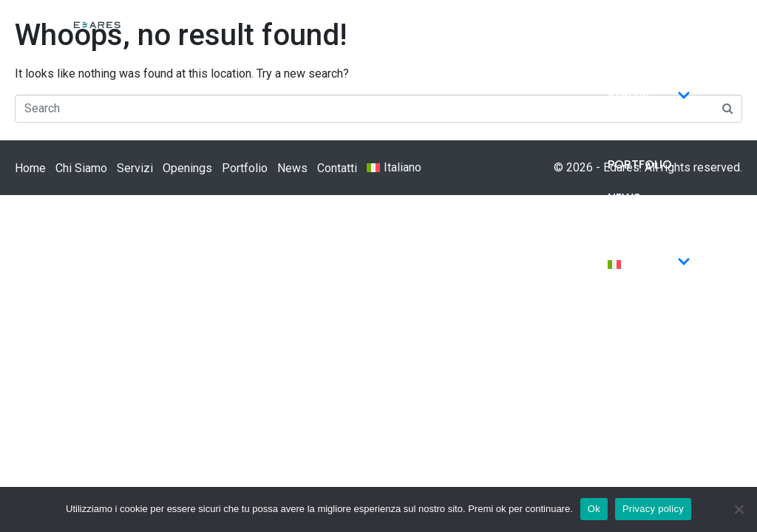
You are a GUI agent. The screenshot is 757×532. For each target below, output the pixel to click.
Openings (637, 131)
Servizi (649, 98)
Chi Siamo (639, 65)
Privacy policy (653, 509)
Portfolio (640, 164)
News (624, 198)
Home (625, 31)
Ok (594, 509)
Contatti (638, 231)
